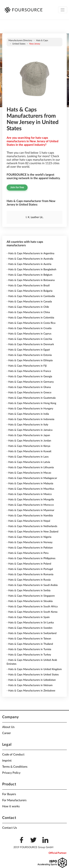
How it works (11, 806)
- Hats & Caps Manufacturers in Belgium (30, 275)
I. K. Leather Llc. (35, 217)
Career (7, 733)
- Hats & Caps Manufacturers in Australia (30, 259)
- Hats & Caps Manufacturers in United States (33, 675)
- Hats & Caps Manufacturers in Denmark (30, 344)
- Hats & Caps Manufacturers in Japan (28, 435)
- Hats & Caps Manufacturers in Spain (28, 617)
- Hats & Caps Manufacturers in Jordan (29, 441)
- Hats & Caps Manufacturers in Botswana (31, 280)
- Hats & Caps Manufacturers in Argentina (30, 253)
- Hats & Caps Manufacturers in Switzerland (32, 633)
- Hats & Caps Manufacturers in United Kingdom (34, 669)
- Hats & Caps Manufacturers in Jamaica (30, 430)
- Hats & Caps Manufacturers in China (28, 312)
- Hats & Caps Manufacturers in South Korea (32, 612)
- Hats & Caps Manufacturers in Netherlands (32, 526)
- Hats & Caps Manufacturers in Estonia (29, 355)
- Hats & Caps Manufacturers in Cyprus (29, 334)
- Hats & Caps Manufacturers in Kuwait (29, 451)
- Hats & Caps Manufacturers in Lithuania (30, 467)
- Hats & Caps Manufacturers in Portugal (30, 569)
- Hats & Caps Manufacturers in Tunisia (29, 649)
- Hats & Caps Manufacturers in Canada (29, 302)
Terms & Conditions (15, 767)
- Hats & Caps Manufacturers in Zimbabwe (31, 691)
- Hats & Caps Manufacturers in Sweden (30, 628)
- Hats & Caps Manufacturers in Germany (30, 382)
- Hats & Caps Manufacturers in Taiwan (29, 639)
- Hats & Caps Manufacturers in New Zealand (32, 532)
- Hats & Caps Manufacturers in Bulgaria (30, 291)
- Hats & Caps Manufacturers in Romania (30, 574)
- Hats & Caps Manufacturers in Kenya (28, 446)
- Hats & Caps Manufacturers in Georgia (29, 377)
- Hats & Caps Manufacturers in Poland (29, 564)
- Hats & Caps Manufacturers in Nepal (28, 521)
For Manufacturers (14, 800)
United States (19, 44)
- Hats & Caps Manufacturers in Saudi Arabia (32, 585)
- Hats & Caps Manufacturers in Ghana (29, 387)
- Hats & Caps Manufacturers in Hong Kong (31, 403)
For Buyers (9, 794)
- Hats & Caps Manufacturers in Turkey (29, 655)
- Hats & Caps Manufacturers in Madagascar (32, 478)
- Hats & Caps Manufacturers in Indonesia (30, 419)
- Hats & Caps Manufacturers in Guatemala (31, 398)
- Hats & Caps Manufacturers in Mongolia (30, 500)
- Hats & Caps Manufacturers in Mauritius (30, 489)
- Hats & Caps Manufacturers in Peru (28, 553)
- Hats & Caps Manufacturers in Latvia (28, 462)
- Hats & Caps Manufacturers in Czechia (29, 339)
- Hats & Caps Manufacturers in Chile (28, 307)
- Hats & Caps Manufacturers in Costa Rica (31, 323)
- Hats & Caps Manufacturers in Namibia (30, 516)
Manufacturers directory (20, 40)
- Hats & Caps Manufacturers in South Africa (32, 607)
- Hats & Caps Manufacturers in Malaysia (30, 484)
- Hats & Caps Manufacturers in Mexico (29, 494)
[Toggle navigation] (63, 10)
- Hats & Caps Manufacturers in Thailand (30, 644)
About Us (8, 727)
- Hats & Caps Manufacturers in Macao (29, 473)
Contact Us (10, 828)
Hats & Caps (42, 40)
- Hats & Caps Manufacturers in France (29, 371)
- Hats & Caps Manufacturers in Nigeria (29, 537)
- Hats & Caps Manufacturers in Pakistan (30, 548)
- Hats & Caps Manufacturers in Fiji (27, 366)
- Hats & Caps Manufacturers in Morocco (30, 505)
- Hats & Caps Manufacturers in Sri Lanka (30, 623)
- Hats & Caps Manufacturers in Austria (29, 264)
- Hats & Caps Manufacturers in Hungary (30, 409)
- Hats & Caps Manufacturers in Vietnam (30, 685)
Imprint (7, 761)
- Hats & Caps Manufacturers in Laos (28, 457)
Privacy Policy (11, 773)
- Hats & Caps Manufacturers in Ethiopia (30, 360)
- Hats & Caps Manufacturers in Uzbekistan (31, 680)
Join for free (17, 187)
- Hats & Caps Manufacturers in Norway (30, 542)
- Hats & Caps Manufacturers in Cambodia (31, 296)
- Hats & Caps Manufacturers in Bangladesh (31, 270)
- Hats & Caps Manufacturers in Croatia (29, 328)
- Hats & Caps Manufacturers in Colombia (30, 318)
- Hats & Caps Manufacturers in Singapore (31, 596)
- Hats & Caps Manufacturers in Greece (29, 393)
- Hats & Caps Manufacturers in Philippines (31, 558)
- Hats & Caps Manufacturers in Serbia (29, 591)
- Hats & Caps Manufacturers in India (28, 414)
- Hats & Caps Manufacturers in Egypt (28, 350)
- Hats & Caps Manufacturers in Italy (27, 425)
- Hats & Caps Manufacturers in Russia (29, 580)
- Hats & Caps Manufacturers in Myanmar (30, 510)
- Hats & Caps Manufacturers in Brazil (28, 286)
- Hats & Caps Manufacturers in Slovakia (30, 601)
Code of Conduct (13, 755)
